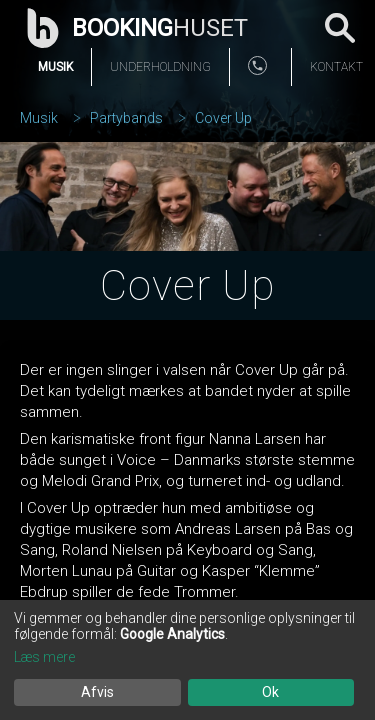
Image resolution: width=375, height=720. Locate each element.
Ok (270, 692)
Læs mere (44, 657)
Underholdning (160, 67)
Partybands (126, 118)
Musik (55, 67)
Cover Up (223, 118)
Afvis (97, 692)
